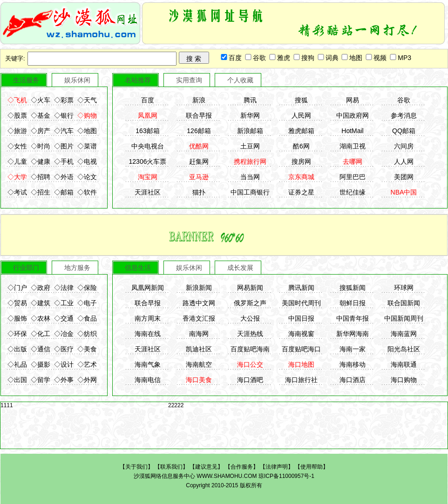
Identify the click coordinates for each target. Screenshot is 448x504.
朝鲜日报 (353, 303)
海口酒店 (353, 380)
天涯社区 (148, 192)
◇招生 (41, 192)
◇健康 (41, 161)
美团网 (404, 177)
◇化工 (41, 334)
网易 (353, 100)
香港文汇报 (199, 318)
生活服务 (26, 80)
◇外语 (64, 177)
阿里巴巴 (353, 177)
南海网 (199, 334)
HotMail (352, 131)
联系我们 (171, 467)
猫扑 (199, 192)
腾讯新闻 (301, 288)
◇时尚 (41, 146)
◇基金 (41, 115)
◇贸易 (17, 303)
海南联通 (404, 364)
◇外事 (64, 380)
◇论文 (87, 177)
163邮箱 (147, 131)
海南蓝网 (404, 334)
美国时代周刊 (301, 303)
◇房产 (41, 131)
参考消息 (404, 115)
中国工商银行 (250, 192)
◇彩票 (64, 100)
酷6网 (301, 146)
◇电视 (87, 161)
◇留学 (41, 380)
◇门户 (17, 288)
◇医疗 (64, 349)
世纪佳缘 (353, 192)
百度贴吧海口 (301, 349)
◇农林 (41, 318)
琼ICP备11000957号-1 (286, 476)
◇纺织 (87, 334)
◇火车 (41, 100)
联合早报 (199, 115)
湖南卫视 (353, 146)
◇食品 (87, 318)
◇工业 (64, 303)
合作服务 (242, 467)
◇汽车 (64, 131)
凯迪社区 (199, 349)
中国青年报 (353, 318)
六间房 (404, 146)
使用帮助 (312, 467)
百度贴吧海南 (250, 349)
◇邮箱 (64, 192)
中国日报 (301, 318)
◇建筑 (41, 303)
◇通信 (41, 349)
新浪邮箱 (250, 131)
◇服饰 (17, 318)
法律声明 (277, 467)
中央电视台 (148, 146)
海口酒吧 (250, 380)
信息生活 (138, 268)
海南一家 (353, 349)
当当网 (250, 177)
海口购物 (404, 380)
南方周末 (148, 318)
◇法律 (64, 288)
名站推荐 (138, 80)
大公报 (250, 318)
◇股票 (17, 115)
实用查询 (189, 80)
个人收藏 (240, 80)
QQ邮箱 (404, 131)
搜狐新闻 (353, 288)
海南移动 (353, 364)
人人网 (404, 161)
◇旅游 (17, 131)
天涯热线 (250, 334)
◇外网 (87, 380)
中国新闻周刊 (404, 318)
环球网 (404, 288)
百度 (148, 100)
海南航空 (199, 364)
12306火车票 (148, 161)
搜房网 (301, 161)
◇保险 (87, 288)
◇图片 (64, 146)
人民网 (301, 115)
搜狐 (301, 100)
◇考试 (17, 192)
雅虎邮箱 (301, 131)
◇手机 (64, 161)
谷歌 (404, 100)
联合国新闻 (404, 303)
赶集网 (199, 161)
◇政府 (41, 288)
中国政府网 (353, 115)
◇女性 (17, 146)
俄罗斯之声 (250, 303)
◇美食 (87, 349)
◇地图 (87, 131)
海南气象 (148, 364)
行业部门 (26, 268)
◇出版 (17, 349)
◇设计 (64, 364)
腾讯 (250, 100)
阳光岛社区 (404, 349)
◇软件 (87, 192)
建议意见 (206, 467)
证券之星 (301, 192)
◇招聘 (41, 177)
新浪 (199, 100)
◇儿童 (17, 161)
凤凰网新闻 (148, 288)
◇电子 (87, 303)
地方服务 (77, 268)
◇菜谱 (87, 146)
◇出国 (17, 380)
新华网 (250, 115)
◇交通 (64, 318)
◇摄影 (41, 364)
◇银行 (64, 115)
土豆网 (250, 146)
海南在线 (148, 334)
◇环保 (17, 334)
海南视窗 (301, 334)
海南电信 (148, 380)
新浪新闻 (199, 288)
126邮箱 (199, 131)
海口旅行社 (301, 380)
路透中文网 (199, 303)
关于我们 (136, 467)
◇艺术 (87, 364)
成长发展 (240, 268)
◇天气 (87, 100)
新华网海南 (353, 334)
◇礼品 (17, 364)
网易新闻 (250, 288)
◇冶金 (64, 334)
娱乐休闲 (77, 80)
